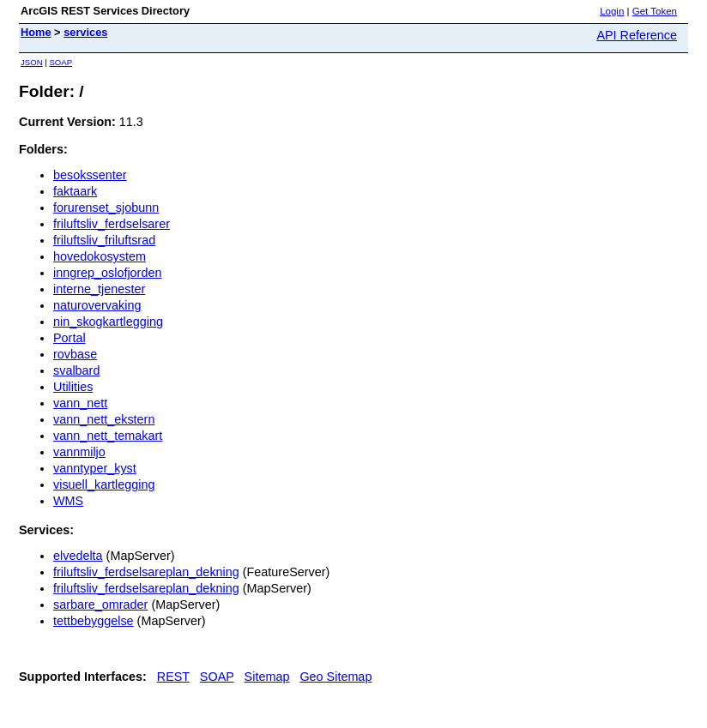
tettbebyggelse (94, 621)
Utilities (73, 387)
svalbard (76, 370)
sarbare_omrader (100, 605)
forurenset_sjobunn (106, 208)
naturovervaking (97, 305)
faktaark (75, 191)
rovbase (75, 354)
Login (612, 11)
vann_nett (80, 403)
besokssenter (90, 175)
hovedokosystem (100, 256)
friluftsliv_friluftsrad (104, 240)
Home (36, 32)
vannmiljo (79, 452)
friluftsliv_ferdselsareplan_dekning (146, 572)
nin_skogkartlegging (108, 322)
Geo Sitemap (335, 677)
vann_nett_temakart (108, 436)
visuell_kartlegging (104, 484)
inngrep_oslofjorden (107, 273)
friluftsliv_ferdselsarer (112, 224)
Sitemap (267, 677)
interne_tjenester (99, 289)
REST (173, 677)
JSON (32, 62)
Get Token (655, 11)
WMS (68, 501)
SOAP (60, 62)
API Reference (637, 35)
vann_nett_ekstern (104, 419)
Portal (69, 338)
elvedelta (78, 556)
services (85, 32)
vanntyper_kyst (95, 468)
